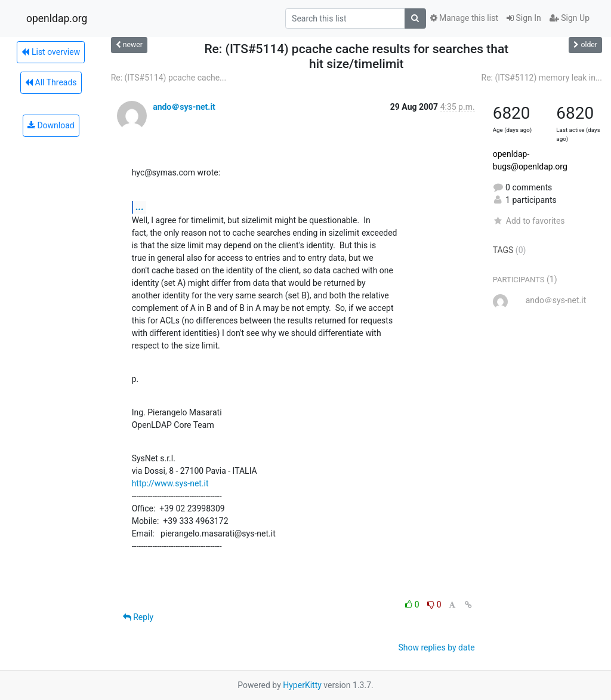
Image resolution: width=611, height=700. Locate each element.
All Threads (51, 82)
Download (51, 125)
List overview (51, 52)
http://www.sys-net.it (170, 483)
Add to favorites (529, 221)
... (140, 207)
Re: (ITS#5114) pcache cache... (169, 78)
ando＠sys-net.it (184, 107)
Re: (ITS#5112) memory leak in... (542, 78)
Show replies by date (436, 647)
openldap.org (57, 18)
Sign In (524, 18)
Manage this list (464, 18)
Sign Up (570, 18)
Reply (138, 617)
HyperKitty (302, 685)
